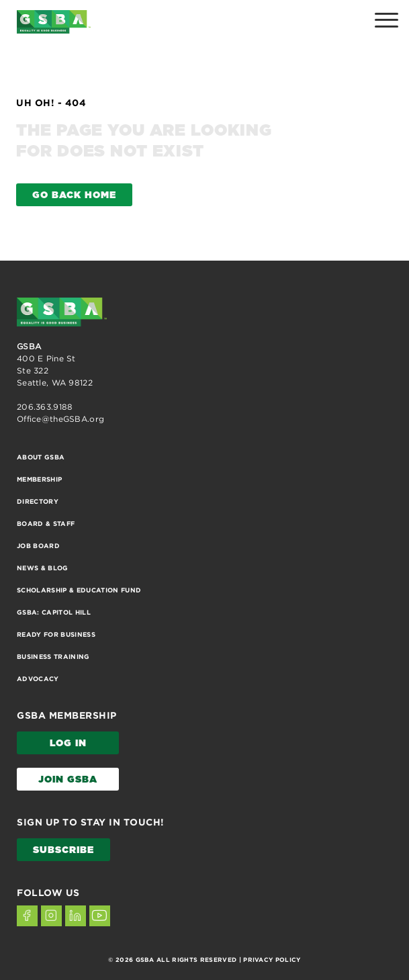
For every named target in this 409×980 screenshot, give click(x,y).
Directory (38, 501)
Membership (39, 479)
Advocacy (38, 679)
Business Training (53, 657)
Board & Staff (46, 524)
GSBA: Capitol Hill (54, 612)
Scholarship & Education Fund (79, 590)
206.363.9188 (45, 407)
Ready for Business (56, 634)
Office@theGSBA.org (60, 419)
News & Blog (43, 568)
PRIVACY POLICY (272, 960)
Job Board (38, 546)
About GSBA (41, 457)
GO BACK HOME (74, 195)
